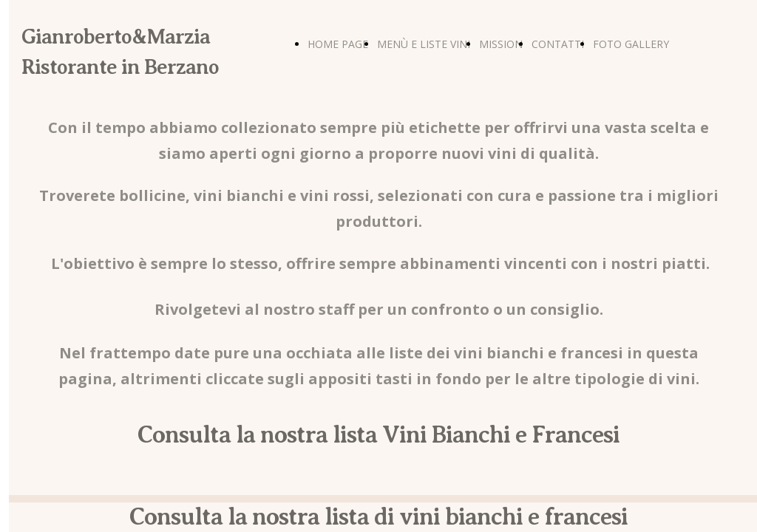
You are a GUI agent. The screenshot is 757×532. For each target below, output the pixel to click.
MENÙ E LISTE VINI (424, 44)
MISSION (501, 44)
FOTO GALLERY (631, 44)
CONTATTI (558, 44)
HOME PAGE (338, 44)
